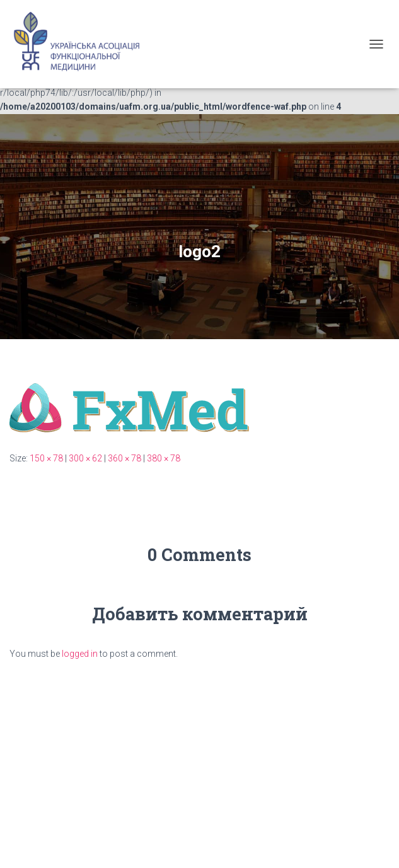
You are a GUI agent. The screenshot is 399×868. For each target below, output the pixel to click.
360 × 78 (124, 458)
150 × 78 (46, 458)
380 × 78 (164, 458)
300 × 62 (85, 458)
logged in (80, 654)
